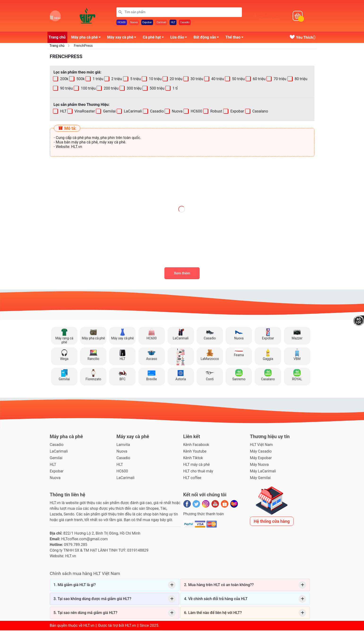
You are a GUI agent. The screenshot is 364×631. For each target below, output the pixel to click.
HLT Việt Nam (261, 445)
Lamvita (123, 445)
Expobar (147, 23)
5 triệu (135, 80)
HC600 (122, 23)
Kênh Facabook (196, 445)
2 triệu (116, 80)
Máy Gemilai (260, 478)
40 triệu (217, 80)
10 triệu (155, 80)
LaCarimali (133, 112)
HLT (173, 23)
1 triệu (98, 80)
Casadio (185, 23)
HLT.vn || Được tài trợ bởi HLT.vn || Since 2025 (121, 626)
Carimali (161, 23)
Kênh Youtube (195, 452)
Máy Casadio (261, 452)
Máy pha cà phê (87, 39)
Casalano (260, 112)
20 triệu (176, 80)
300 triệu (134, 89)
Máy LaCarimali (263, 472)
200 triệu (111, 89)
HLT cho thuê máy (198, 472)
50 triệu (238, 80)
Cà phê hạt (155, 39)
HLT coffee (192, 478)
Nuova (134, 23)
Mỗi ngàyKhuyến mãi (269, 16)
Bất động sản (208, 39)
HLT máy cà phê (197, 465)
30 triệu (196, 80)
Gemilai (109, 112)
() (302, 38)
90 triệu (66, 89)
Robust (216, 112)
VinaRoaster (84, 112)
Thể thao (236, 39)
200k (64, 80)
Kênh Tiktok (193, 459)
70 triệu (280, 80)
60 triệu (259, 80)
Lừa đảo (180, 39)
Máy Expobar (261, 459)
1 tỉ (175, 89)
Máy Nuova (259, 465)
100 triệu (88, 89)
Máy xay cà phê (123, 39)
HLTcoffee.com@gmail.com (84, 540)
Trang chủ (57, 38)
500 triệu (156, 89)
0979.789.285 (76, 545)
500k (80, 80)
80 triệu (300, 80)
